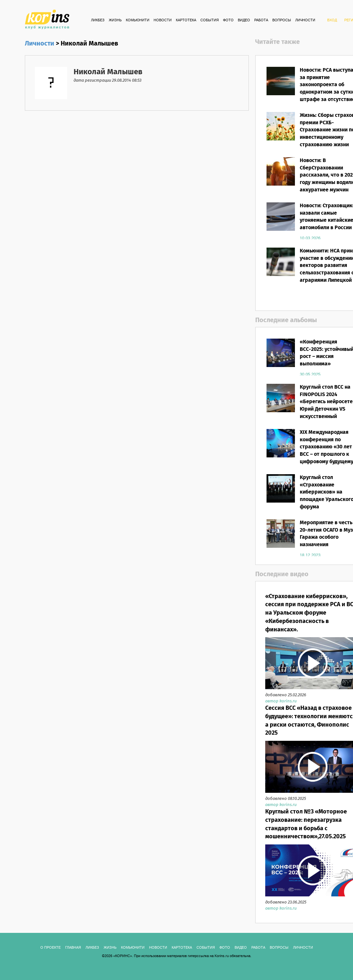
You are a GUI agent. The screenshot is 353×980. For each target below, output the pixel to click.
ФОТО (228, 20)
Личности (40, 44)
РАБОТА (261, 20)
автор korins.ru (281, 701)
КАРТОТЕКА (186, 20)
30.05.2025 (310, 374)
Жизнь (115, 20)
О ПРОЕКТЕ (50, 948)
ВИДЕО (244, 20)
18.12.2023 (310, 555)
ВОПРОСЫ (282, 20)
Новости (163, 20)
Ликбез (98, 20)
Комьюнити (138, 20)
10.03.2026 (310, 238)
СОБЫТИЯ (210, 20)
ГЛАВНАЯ (73, 948)
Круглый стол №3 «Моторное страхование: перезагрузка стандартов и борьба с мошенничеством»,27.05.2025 (306, 824)
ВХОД (332, 20)
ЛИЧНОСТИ (305, 20)
